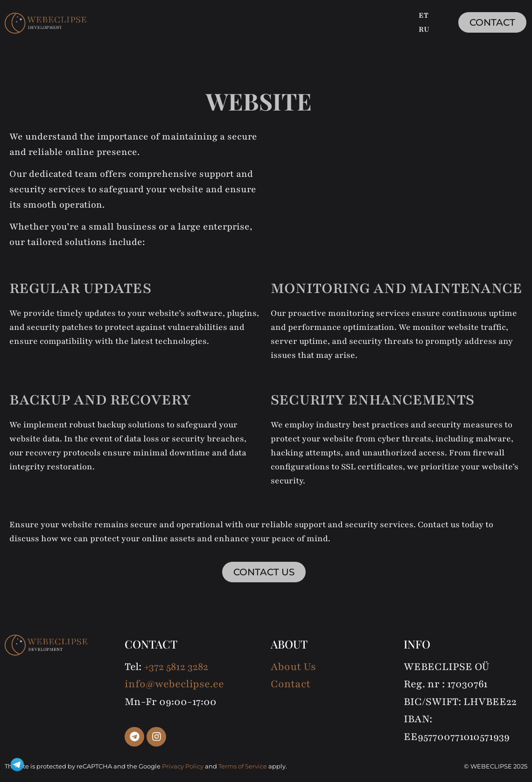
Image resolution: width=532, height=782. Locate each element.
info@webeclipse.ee (174, 684)
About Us (293, 667)
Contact (290, 684)
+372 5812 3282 (176, 667)
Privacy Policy (183, 766)
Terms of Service (243, 766)
